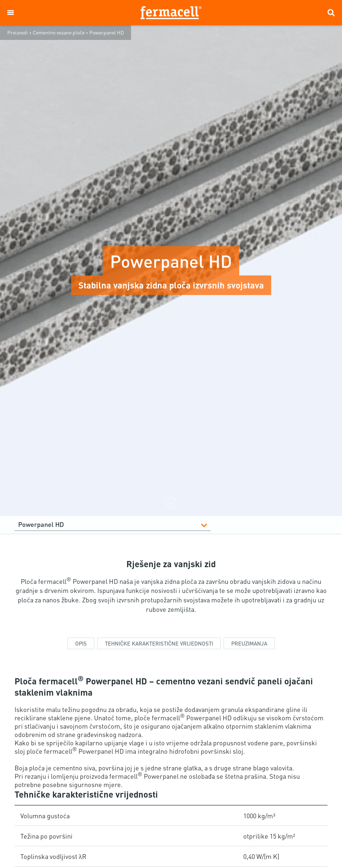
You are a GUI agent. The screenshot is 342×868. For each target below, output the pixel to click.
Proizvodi (18, 32)
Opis (81, 643)
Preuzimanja (249, 643)
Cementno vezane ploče (59, 32)
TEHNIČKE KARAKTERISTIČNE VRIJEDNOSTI (159, 643)
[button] (11, 13)
